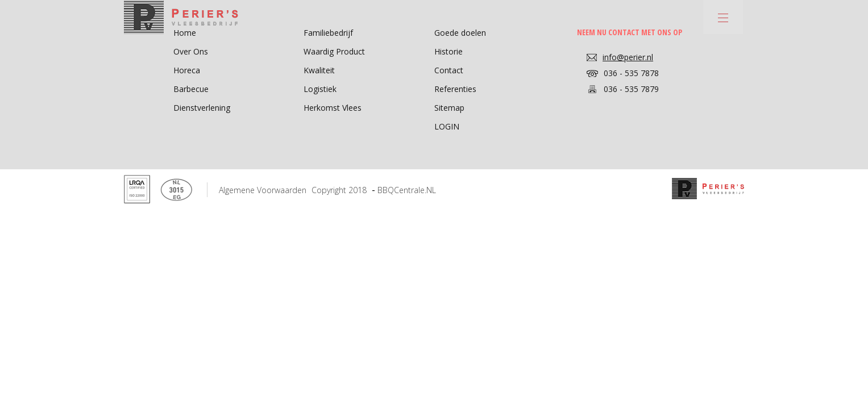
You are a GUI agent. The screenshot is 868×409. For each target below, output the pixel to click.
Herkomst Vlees (333, 108)
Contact (449, 70)
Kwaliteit (319, 70)
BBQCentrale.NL (407, 190)
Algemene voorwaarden (263, 190)
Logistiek (320, 89)
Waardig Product (334, 51)
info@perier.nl (628, 57)
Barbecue (191, 89)
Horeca (187, 70)
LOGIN (447, 126)
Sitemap (449, 108)
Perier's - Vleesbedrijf (181, 17)
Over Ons (191, 51)
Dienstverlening (202, 108)
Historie (448, 51)
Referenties (455, 89)
